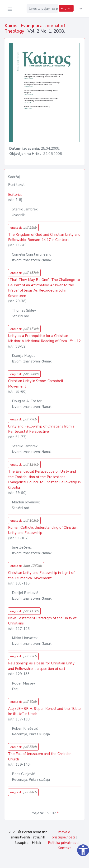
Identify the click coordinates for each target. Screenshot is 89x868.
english (66, 8)
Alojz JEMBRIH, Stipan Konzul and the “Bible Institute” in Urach (44, 711)
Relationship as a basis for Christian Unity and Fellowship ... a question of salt (41, 666)
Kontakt (64, 848)
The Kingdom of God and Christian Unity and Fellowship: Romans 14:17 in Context (44, 237)
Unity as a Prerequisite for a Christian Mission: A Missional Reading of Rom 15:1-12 (44, 338)
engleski (23, 228)
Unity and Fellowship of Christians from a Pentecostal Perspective (41, 429)
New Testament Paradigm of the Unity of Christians (42, 621)
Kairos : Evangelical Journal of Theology (35, 28)
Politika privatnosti (63, 843)
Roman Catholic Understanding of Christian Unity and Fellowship (43, 530)
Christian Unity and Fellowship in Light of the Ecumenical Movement (41, 575)
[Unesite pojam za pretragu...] (42, 9)
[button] (80, 9)
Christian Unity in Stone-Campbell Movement (36, 384)
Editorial (15, 195)
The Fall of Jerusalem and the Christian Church (40, 757)
